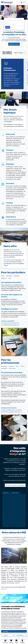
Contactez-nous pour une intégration (15, 485)
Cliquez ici (4, 589)
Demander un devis (14, 44)
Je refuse (5, 635)
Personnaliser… (20, 635)
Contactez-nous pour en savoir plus (11, 411)
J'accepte (5, 631)
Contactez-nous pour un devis (10, 324)
